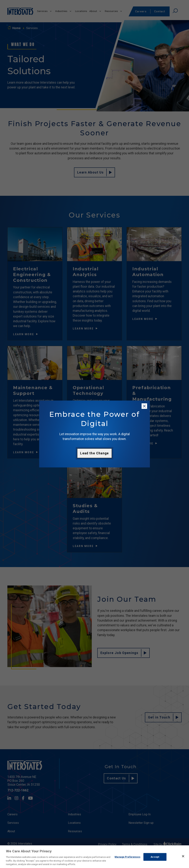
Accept (155, 857)
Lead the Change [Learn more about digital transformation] (94, 453)
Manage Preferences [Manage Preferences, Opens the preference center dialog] (127, 857)
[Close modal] (144, 406)
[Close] (183, 856)
